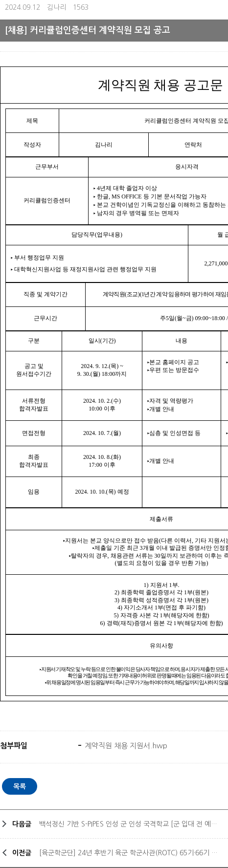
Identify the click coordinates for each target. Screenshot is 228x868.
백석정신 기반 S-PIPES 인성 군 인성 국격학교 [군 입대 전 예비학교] (131, 824)
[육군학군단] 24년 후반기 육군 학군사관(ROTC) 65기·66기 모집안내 (131, 853)
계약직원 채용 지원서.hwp (125, 746)
